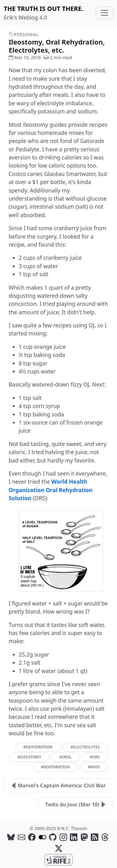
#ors (95, 757)
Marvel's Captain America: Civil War (58, 785)
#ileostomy (29, 757)
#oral (66, 757)
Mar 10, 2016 (25, 57)
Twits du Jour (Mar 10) (76, 804)
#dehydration (38, 747)
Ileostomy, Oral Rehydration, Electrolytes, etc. (57, 46)
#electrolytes (85, 747)
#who (94, 767)
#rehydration (55, 767)
